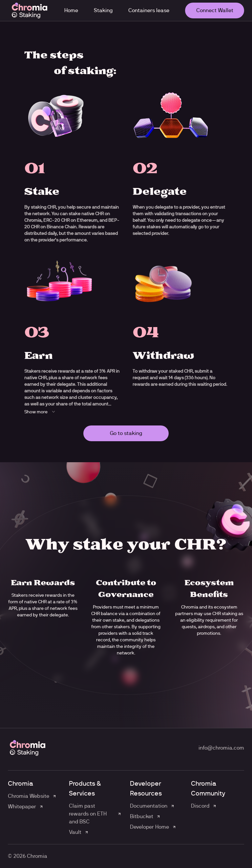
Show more (41, 412)
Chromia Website (29, 796)
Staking (103, 10)
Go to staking (126, 433)
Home (71, 10)
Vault (75, 832)
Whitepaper (22, 806)
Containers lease (149, 10)
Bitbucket (142, 816)
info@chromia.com (221, 748)
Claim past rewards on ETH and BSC (88, 814)
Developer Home (149, 827)
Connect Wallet (215, 10)
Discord (200, 806)
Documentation (149, 806)
